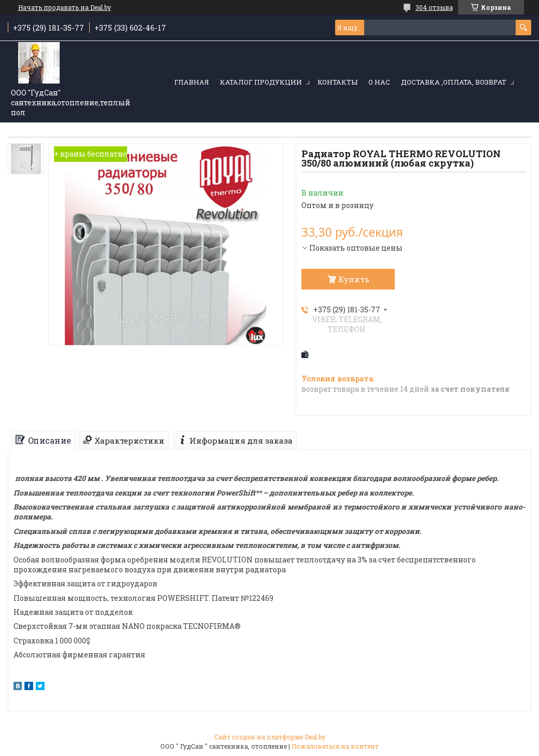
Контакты (337, 82)
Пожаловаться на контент (335, 746)
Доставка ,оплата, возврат (454, 82)
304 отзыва (434, 7)
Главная (192, 82)
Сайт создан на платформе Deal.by (270, 737)
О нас (379, 82)
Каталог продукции (261, 82)
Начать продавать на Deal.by (65, 7)
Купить (354, 279)
